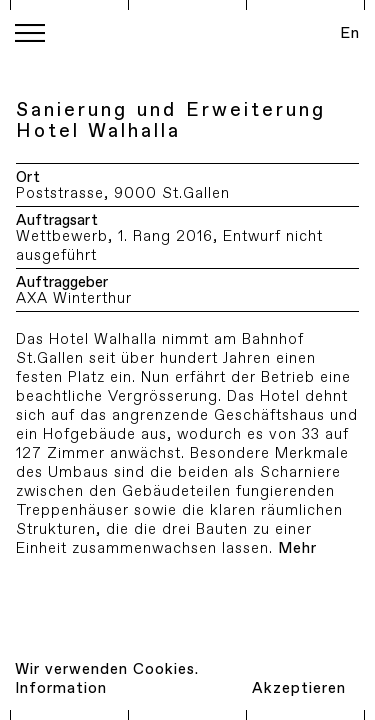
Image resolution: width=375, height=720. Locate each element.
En (350, 33)
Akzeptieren (299, 688)
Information (61, 688)
